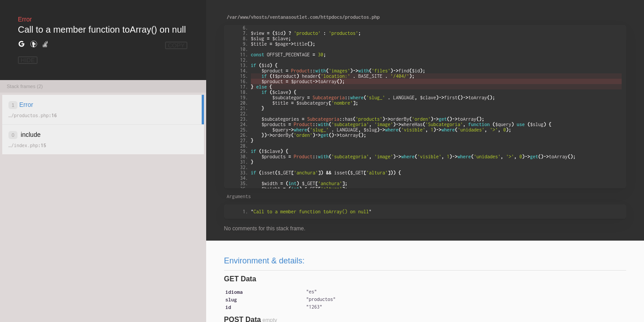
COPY (176, 45)
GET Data (240, 279)
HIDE (28, 60)
